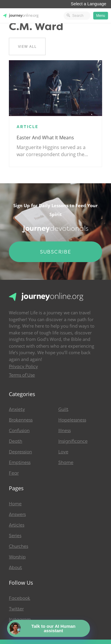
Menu (101, 16)
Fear (14, 473)
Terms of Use (22, 375)
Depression (20, 452)
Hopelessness (72, 420)
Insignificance (73, 441)
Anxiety (17, 409)
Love (63, 452)
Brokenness (21, 420)
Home (15, 504)
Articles (17, 525)
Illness (65, 431)
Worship (17, 557)
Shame (66, 462)
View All (27, 46)
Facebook (20, 598)
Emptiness (20, 462)
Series (15, 536)
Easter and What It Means (45, 138)
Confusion (19, 431)
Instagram (20, 620)
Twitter (16, 609)
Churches (18, 546)
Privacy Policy (23, 367)
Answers (17, 514)
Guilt (63, 409)
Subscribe (56, 252)
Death (16, 441)
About (15, 568)
